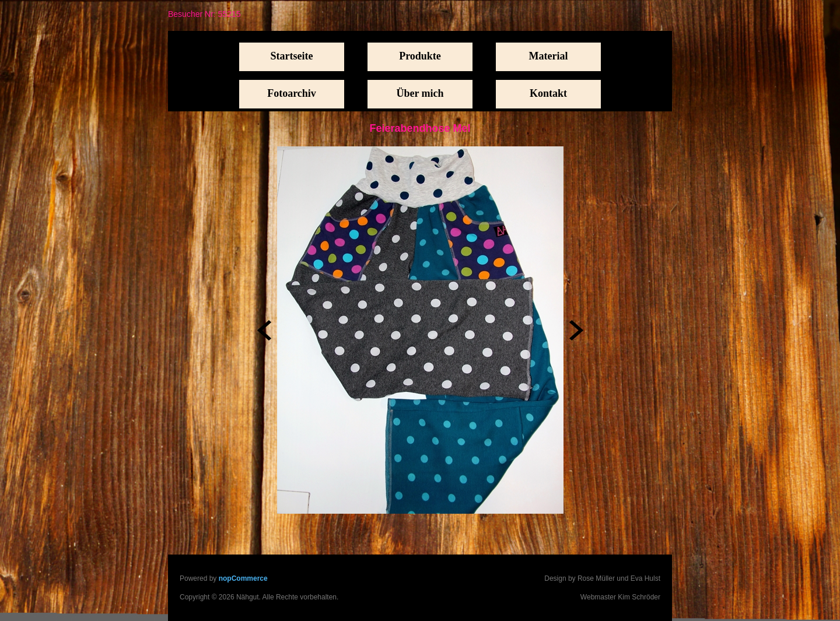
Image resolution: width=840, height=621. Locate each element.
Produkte (420, 56)
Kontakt (548, 93)
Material (549, 56)
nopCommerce (243, 578)
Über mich (420, 93)
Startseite (292, 56)
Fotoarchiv (292, 93)
